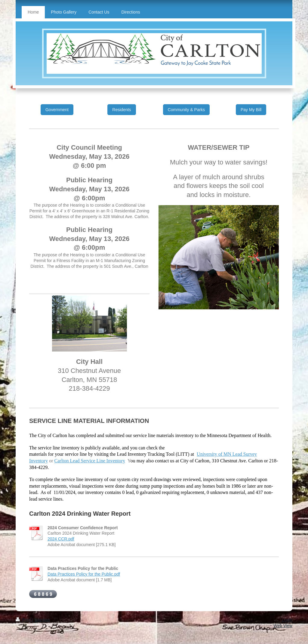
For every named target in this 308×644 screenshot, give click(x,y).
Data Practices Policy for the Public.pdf (84, 574)
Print (24, 620)
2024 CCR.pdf (61, 539)
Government (57, 110)
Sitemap (42, 620)
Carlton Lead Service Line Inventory (90, 461)
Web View (283, 626)
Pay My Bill (251, 110)
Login (287, 620)
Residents (122, 110)
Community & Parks (186, 110)
